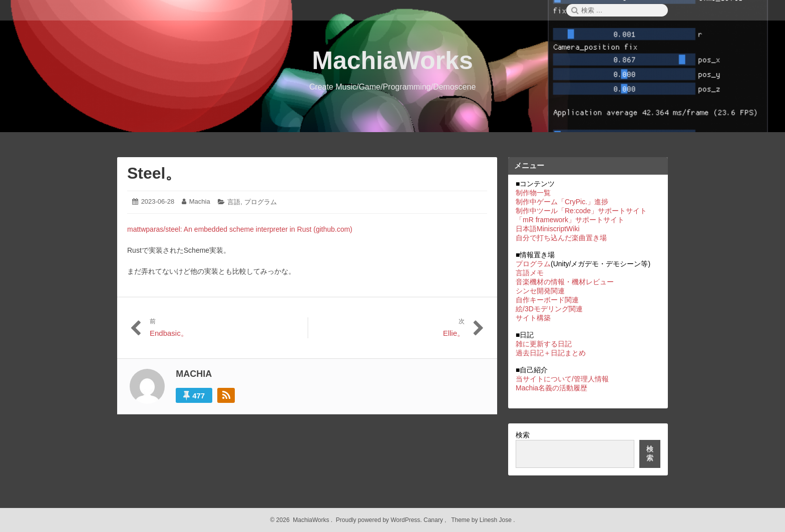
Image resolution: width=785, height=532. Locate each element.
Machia (200, 201)
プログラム (261, 202)
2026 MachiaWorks (302, 520)
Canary (434, 520)
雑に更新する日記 (544, 344)
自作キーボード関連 (547, 300)
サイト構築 (533, 318)
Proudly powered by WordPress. (379, 520)
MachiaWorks (392, 61)
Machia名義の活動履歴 (551, 388)
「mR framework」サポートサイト (570, 220)
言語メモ (530, 273)
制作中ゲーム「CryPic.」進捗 (562, 202)
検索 (523, 435)
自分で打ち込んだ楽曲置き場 (561, 238)
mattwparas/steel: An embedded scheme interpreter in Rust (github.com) (240, 229)
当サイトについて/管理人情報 (562, 379)
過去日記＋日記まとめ (551, 353)
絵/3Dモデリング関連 (549, 309)
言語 (234, 202)
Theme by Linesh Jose (482, 520)
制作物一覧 (533, 193)
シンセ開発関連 (540, 291)
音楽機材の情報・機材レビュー (565, 282)
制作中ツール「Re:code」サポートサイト (581, 211)
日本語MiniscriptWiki (548, 229)
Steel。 (154, 173)
